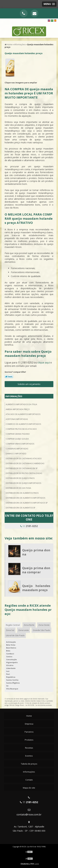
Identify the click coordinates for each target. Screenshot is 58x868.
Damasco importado (16, 454)
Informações (14, 396)
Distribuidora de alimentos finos (22, 493)
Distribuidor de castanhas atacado (24, 459)
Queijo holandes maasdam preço (36, 588)
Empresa (29, 724)
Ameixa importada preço (18, 409)
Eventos (29, 756)
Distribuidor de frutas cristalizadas (24, 473)
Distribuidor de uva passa (18, 488)
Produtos (29, 740)
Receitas (29, 748)
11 (29, 526)
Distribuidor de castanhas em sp (22, 468)
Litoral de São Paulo (15, 635)
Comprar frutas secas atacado (21, 429)
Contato (29, 780)
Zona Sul (10, 630)
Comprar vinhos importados (20, 444)
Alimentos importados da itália (21, 404)
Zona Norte (29, 625)
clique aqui (44, 363)
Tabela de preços (29, 764)
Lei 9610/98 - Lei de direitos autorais (39, 705)
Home (29, 716)
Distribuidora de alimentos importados (25, 498)
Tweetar (9, 377)
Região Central (13, 625)
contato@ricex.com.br (29, 814)
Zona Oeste (44, 625)
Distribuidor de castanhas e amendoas (25, 463)
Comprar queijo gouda (17, 439)
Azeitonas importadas (17, 419)
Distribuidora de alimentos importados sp (27, 503)
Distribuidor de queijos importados (23, 483)
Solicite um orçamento (29, 384)
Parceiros (29, 732)
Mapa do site (29, 788)
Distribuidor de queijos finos (20, 478)
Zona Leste (24, 630)
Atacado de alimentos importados (23, 414)
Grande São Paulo (41, 630)
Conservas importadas (17, 449)
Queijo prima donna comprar (36, 570)
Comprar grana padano (18, 434)
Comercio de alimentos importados (23, 424)
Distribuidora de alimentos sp (20, 508)
